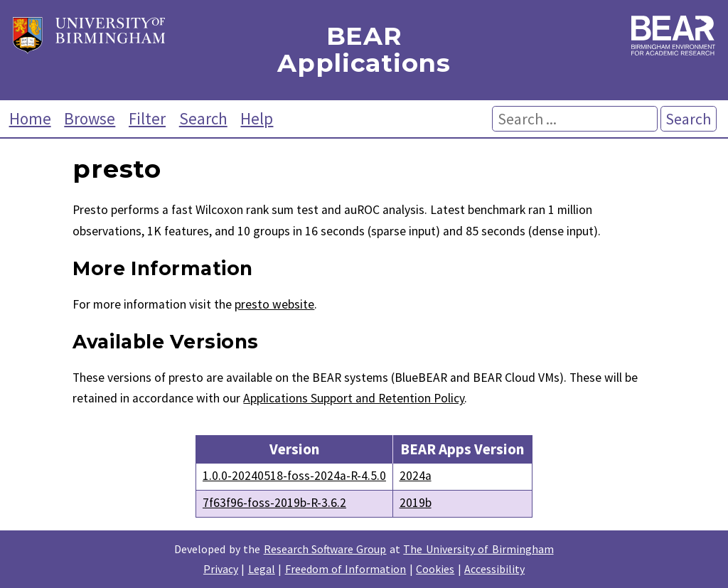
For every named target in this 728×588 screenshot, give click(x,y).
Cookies (435, 569)
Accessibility (494, 569)
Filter (147, 118)
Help (257, 118)
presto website (274, 304)
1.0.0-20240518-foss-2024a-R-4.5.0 (294, 476)
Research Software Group (325, 549)
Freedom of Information (346, 569)
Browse (90, 118)
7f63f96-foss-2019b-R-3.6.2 (274, 503)
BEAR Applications (364, 50)
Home (30, 118)
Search (203, 118)
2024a (416, 476)
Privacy (221, 569)
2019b (416, 503)
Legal (262, 569)
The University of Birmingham (478, 549)
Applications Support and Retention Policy (354, 398)
